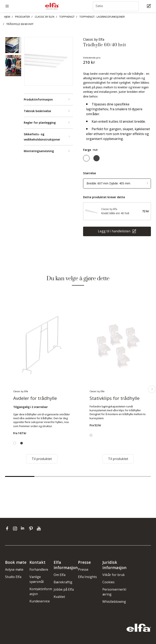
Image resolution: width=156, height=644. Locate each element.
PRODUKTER (22, 17)
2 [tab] (49, 476)
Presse (83, 569)
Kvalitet (59, 597)
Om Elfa (60, 575)
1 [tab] (20, 476)
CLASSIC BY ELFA (45, 17)
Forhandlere (39, 569)
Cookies (108, 582)
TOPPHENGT (67, 17)
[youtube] (39, 528)
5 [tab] (136, 476)
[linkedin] (24, 528)
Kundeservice (40, 601)
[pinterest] (32, 528)
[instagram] (16, 528)
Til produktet (42, 459)
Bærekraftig (63, 582)
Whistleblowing (114, 602)
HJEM (7, 17)
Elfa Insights (87, 577)
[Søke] (116, 6)
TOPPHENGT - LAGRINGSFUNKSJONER (102, 17)
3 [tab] (78, 476)
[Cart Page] (149, 6)
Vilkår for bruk (114, 575)
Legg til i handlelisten (115, 231)
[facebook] (8, 528)
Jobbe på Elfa (64, 589)
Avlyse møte (14, 569)
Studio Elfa (13, 577)
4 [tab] (107, 476)
